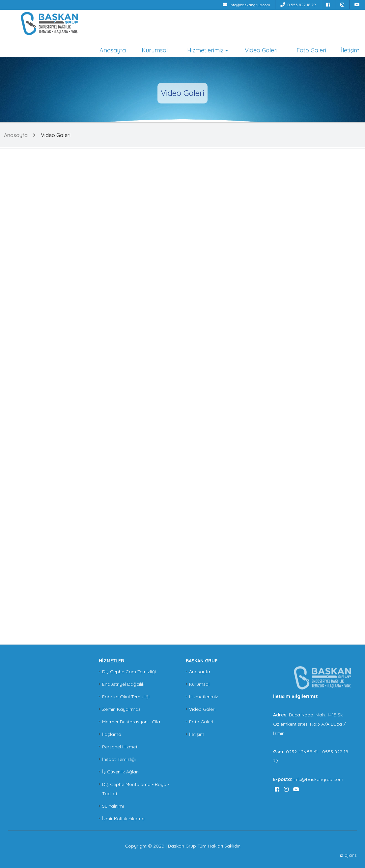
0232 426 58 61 (303, 752)
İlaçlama (112, 734)
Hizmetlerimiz (205, 50)
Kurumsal (155, 50)
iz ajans (348, 855)
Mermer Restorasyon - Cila (131, 722)
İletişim (350, 50)
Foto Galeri (311, 50)
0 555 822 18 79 (298, 5)
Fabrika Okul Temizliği (126, 697)
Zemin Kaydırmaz (121, 709)
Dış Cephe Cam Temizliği (129, 672)
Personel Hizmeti (120, 747)
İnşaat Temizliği (119, 759)
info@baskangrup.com (246, 5)
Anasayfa (113, 50)
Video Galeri (261, 50)
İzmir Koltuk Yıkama (123, 819)
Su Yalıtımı (113, 806)
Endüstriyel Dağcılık (123, 684)
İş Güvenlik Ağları (120, 772)
